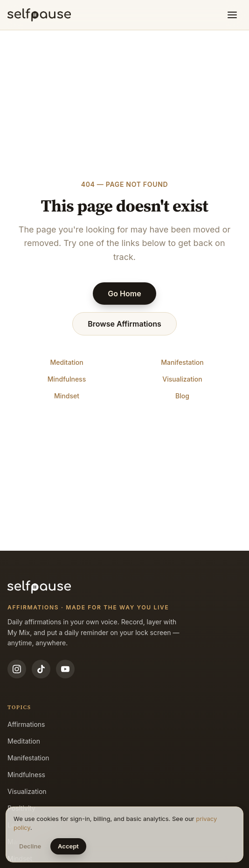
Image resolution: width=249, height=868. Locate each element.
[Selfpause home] (39, 15)
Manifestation (182, 362)
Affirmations (26, 724)
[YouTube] (65, 669)
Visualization (182, 379)
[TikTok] (41, 669)
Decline (30, 846)
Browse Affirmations (124, 324)
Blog (182, 396)
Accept (68, 846)
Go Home (124, 294)
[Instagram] (17, 669)
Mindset (67, 396)
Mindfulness (67, 379)
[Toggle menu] (232, 15)
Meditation (66, 362)
